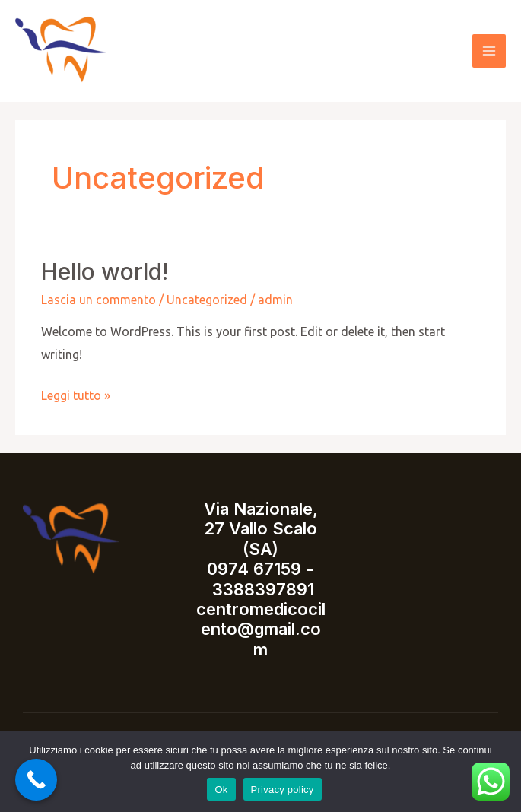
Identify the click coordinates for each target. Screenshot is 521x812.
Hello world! (105, 271)
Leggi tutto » (76, 393)
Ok (221, 790)
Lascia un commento (98, 300)
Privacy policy (283, 790)
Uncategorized (207, 300)
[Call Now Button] (36, 780)
